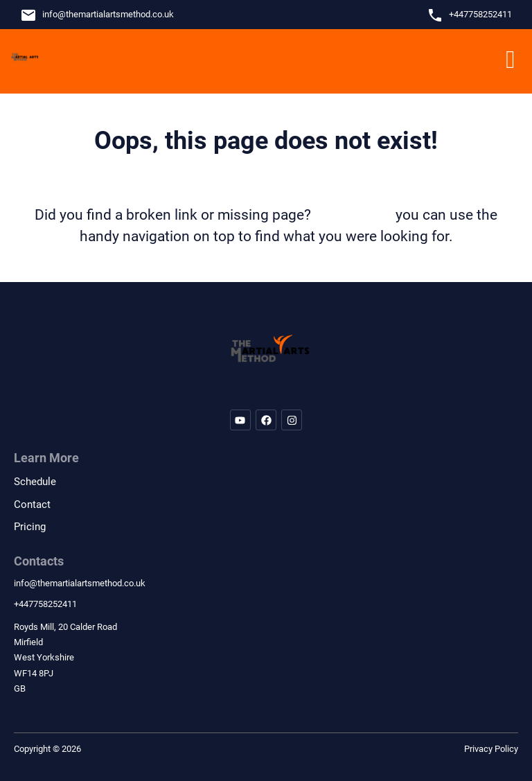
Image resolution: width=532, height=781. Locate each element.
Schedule (35, 482)
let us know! (353, 215)
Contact (32, 504)
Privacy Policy (491, 749)
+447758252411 (480, 14)
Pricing (30, 527)
